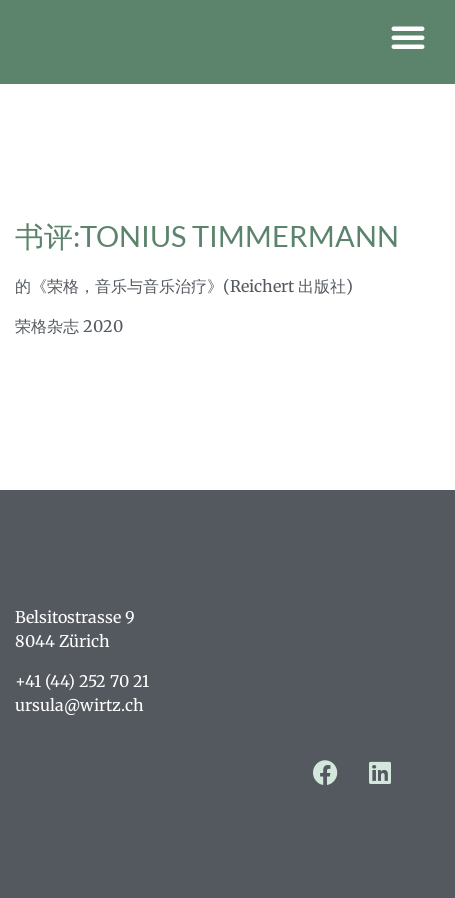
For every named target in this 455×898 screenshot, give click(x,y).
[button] (408, 37)
